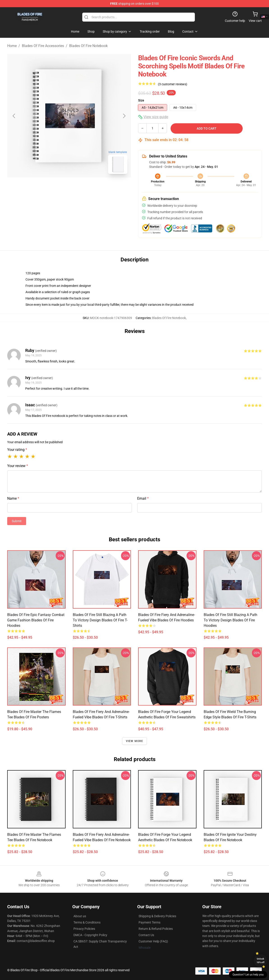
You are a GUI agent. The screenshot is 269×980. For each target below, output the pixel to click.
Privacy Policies (84, 929)
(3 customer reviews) (173, 84)
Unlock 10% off (261, 961)
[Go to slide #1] (57, 187)
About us (80, 916)
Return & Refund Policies (156, 929)
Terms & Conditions (87, 922)
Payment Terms (149, 922)
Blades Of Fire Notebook (88, 46)
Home (12, 46)
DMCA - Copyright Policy (90, 935)
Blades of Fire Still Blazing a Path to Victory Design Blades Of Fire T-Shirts (100, 620)
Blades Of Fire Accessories (43, 46)
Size (141, 100)
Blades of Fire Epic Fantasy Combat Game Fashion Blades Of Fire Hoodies (36, 620)
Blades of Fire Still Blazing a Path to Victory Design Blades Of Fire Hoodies (230, 620)
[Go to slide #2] (81, 187)
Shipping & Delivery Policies (157, 916)
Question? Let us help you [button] (248, 975)
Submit (17, 521)
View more (135, 741)
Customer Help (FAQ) (153, 941)
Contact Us (146, 935)
